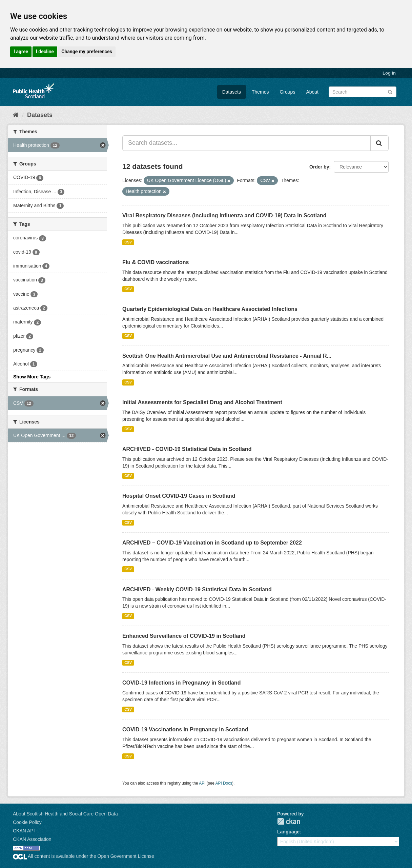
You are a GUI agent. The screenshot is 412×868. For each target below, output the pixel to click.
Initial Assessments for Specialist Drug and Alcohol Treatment (202, 402)
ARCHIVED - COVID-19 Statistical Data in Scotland (187, 449)
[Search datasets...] (246, 143)
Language (288, 832)
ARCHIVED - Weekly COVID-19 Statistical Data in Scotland (197, 589)
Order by (319, 167)
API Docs (224, 783)
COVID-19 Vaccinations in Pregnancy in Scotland (185, 729)
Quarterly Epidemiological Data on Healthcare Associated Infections (210, 309)
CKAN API (24, 831)
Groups (287, 92)
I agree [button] (21, 52)
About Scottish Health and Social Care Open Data (65, 814)
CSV (128, 242)
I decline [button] (45, 52)
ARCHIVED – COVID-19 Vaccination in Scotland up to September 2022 (212, 543)
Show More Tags (32, 377)
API (202, 783)
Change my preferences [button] (87, 52)
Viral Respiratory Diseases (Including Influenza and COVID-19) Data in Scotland (224, 215)
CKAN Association (32, 839)
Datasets (232, 92)
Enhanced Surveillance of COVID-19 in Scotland (184, 636)
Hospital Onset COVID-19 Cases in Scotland (179, 496)
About (312, 92)
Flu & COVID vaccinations (156, 262)
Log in (389, 73)
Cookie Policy (27, 822)
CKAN (289, 821)
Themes (260, 92)
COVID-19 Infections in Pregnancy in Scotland (181, 683)
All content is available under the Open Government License (84, 856)
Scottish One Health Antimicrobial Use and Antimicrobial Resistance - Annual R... (227, 356)
